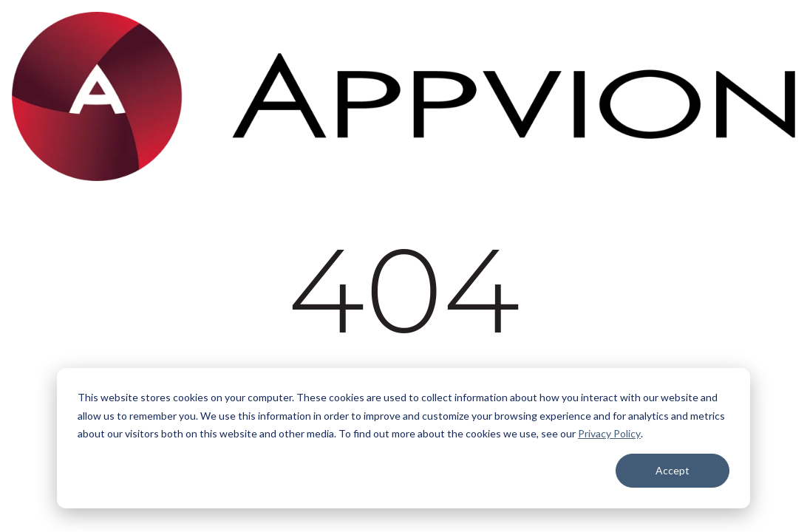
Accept (672, 470)
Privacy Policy (609, 433)
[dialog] (403, 438)
